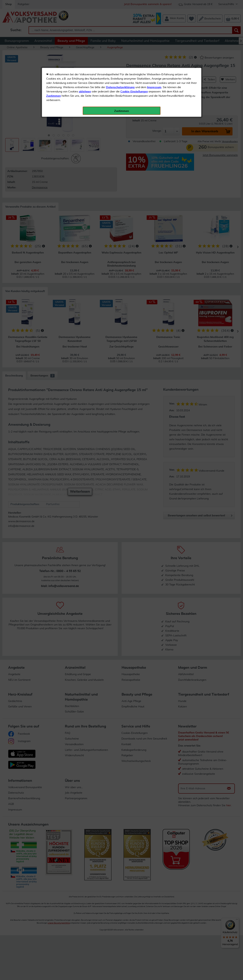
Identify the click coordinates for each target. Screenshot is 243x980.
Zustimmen (54, 96)
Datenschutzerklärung (120, 87)
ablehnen (85, 92)
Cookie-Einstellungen (134, 92)
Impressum (154, 87)
